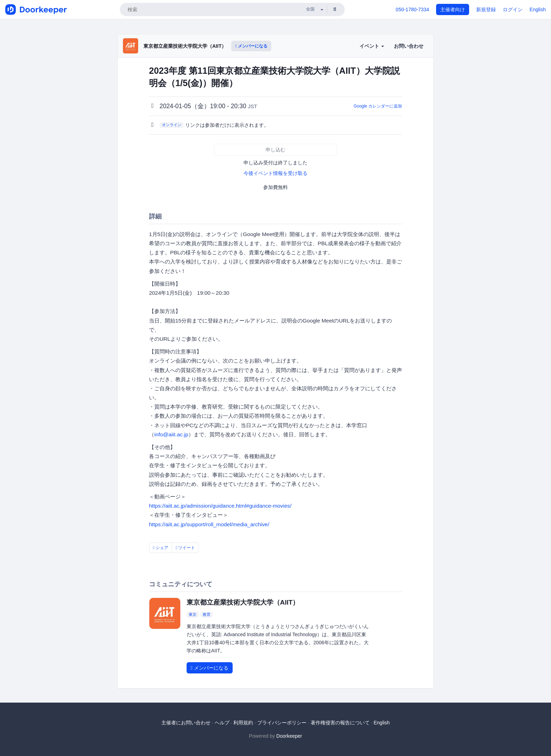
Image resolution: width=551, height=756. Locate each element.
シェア (161, 548)
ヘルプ (222, 723)
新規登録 (486, 9)
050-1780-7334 (412, 9)
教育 (207, 614)
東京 (193, 614)
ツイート (186, 548)
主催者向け (453, 9)
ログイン (513, 9)
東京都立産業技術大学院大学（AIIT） (185, 46)
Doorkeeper (289, 736)
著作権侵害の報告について (340, 723)
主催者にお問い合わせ (186, 723)
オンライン (172, 125)
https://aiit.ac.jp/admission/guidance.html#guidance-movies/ (220, 506)
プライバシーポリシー (282, 723)
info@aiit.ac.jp (171, 434)
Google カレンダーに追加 (378, 106)
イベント (372, 46)
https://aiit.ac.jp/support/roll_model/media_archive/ (209, 524)
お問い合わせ (409, 46)
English (538, 9)
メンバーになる (251, 46)
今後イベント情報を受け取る (275, 173)
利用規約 (243, 723)
